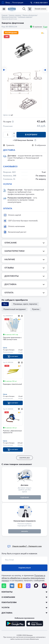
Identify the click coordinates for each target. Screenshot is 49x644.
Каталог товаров (15, 15)
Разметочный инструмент (15, 309)
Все (5, 304)
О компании (8, 597)
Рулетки (36, 309)
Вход (8, 3)
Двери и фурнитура (30, 15)
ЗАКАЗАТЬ (25, 531)
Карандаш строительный (12, 384)
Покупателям (9, 602)
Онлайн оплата (40, 9)
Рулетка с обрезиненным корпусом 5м (12, 432)
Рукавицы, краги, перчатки (25, 304)
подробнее (25, 497)
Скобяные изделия (25, 17)
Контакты (7, 592)
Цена (5, 348)
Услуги (5, 608)
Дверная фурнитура (9, 17)
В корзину (31, 135)
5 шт (45, 27)
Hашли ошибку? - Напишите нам (24, 546)
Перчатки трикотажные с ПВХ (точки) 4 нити (12, 339)
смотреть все (24, 458)
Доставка (7, 613)
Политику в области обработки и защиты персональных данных (23, 578)
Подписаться (24, 568)
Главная (4, 15)
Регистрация (18, 3)
